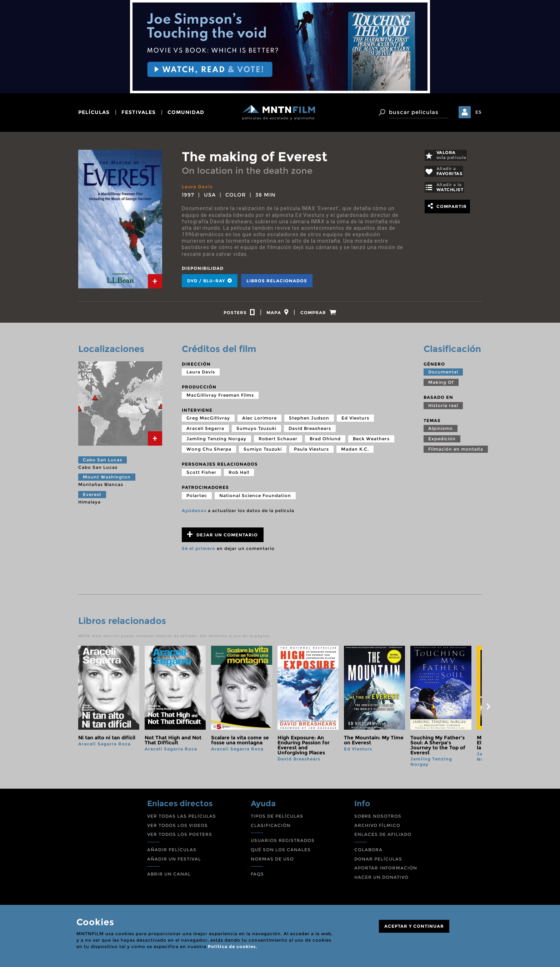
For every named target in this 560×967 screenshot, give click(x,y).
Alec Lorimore (259, 421)
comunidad (186, 112)
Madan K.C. (355, 452)
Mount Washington (107, 480)
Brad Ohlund (325, 442)
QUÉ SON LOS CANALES (281, 853)
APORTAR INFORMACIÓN (386, 871)
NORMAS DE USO (272, 862)
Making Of (441, 385)
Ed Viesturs (355, 421)
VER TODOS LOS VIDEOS (177, 829)
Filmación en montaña (456, 452)
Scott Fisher (201, 475)
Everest (92, 498)
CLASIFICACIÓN (271, 829)
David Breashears (310, 432)
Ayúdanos (194, 513)
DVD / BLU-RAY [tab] (210, 281)
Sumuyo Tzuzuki (256, 432)
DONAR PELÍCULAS (378, 862)
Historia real (443, 409)
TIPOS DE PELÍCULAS (277, 819)
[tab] (155, 281)
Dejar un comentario (222, 538)
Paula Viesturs (311, 452)
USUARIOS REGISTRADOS (283, 844)
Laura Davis (198, 187)
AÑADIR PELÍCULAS (172, 853)
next (488, 710)
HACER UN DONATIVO (381, 880)
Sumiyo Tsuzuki (263, 452)
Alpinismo (441, 432)
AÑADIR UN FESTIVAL (174, 862)
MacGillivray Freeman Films (220, 398)
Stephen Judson (309, 421)
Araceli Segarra (205, 432)
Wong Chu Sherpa (209, 452)
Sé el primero (199, 552)
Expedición (442, 442)
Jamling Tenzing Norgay (216, 442)
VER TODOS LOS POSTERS (180, 837)
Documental (443, 375)
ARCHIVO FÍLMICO (377, 829)
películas (94, 112)
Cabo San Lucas (102, 463)
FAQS (257, 877)
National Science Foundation (255, 498)
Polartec (197, 498)
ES (479, 112)
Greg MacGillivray (208, 421)
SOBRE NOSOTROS (378, 819)
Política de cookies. (232, 946)
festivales (139, 112)
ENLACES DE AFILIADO (383, 837)
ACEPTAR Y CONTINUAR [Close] (414, 926)
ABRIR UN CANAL (169, 877)
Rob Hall (239, 475)
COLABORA (368, 853)
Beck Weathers (371, 442)
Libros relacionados (277, 281)
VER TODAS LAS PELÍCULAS (182, 819)
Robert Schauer (278, 442)
